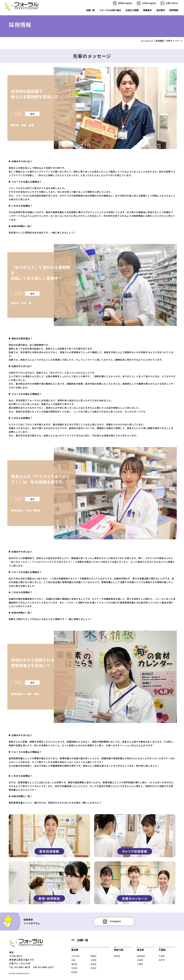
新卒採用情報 (49, 851)
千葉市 (162, 956)
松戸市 (162, 960)
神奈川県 (119, 950)
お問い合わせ (172, 3)
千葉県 (162, 950)
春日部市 (141, 956)
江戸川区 (75, 956)
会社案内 (161, 10)
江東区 (94, 960)
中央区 (74, 968)
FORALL (13, 973)
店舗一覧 (90, 10)
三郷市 (140, 964)
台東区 (94, 964)
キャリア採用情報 (135, 851)
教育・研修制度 (49, 898)
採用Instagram (125, 3)
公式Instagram (149, 3)
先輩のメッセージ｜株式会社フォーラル (22, 6)
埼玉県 (140, 950)
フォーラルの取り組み (110, 10)
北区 (73, 960)
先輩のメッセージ (135, 898)
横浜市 (117, 956)
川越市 (140, 960)
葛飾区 (94, 956)
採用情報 (174, 10)
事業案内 (147, 10)
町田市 (74, 972)
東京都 (75, 950)
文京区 (94, 968)
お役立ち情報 (132, 10)
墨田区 (74, 964)
